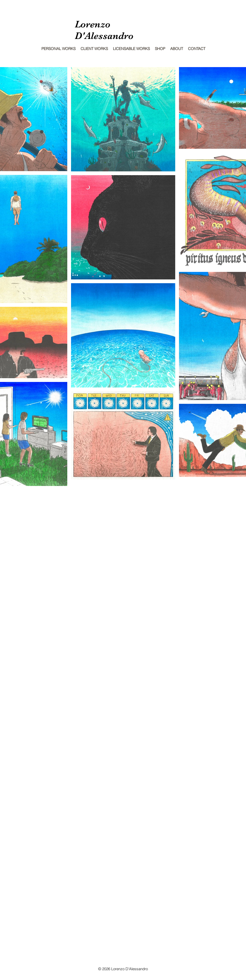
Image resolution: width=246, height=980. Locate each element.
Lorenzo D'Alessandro (104, 30)
